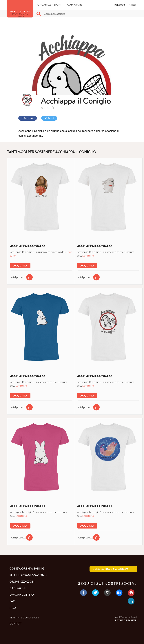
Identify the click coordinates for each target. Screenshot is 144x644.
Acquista (20, 265)
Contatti (16, 623)
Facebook (28, 118)
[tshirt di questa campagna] (28, 277)
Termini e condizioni (24, 617)
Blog (13, 608)
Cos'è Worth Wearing (27, 568)
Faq (12, 601)
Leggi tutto (16, 255)
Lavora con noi (22, 594)
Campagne (75, 5)
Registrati (120, 5)
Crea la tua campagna (110, 569)
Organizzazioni (49, 5)
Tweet (49, 118)
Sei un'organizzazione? (28, 575)
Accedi (132, 5)
